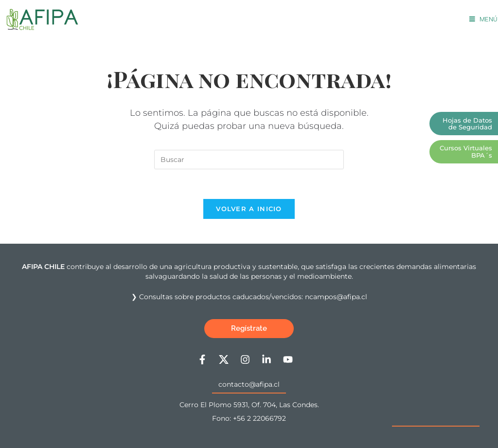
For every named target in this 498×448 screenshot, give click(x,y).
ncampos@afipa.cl (336, 297)
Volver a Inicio (249, 209)
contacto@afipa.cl (249, 384)
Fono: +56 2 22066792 (249, 418)
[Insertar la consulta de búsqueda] (249, 160)
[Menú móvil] (483, 19)
